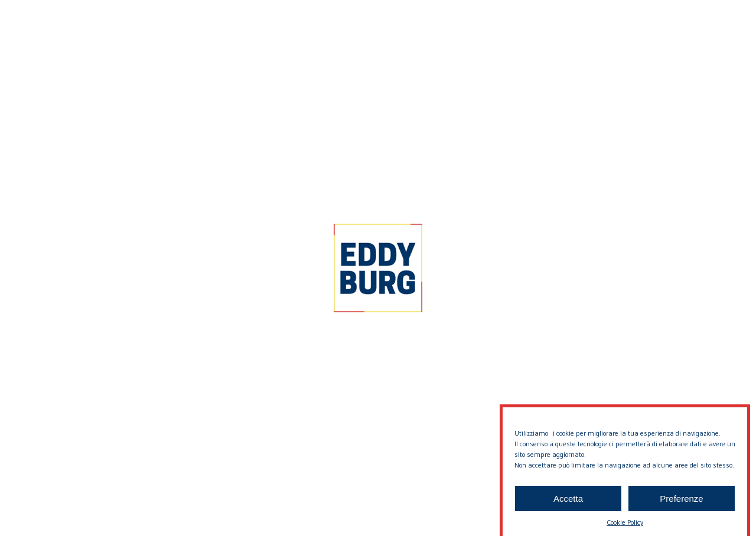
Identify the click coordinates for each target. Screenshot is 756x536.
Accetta (568, 506)
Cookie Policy (625, 529)
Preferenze (681, 506)
